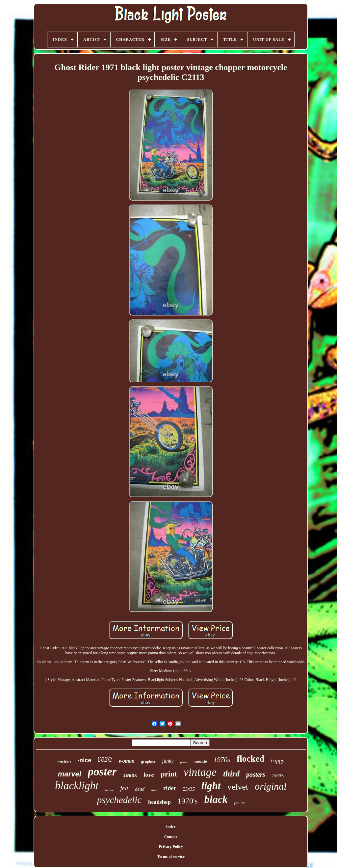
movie (109, 790)
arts (154, 790)
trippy (278, 760)
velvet (238, 787)
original (271, 786)
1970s (222, 760)
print (169, 774)
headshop (159, 802)
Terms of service (171, 856)
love (149, 775)
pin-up (239, 803)
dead (140, 789)
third (231, 774)
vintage (200, 772)
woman (127, 761)
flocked (250, 759)
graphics (148, 761)
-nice (84, 760)
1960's (278, 776)
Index (171, 827)
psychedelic (119, 800)
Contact (171, 837)
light (211, 786)
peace (184, 762)
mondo (201, 761)
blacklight (77, 786)
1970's (188, 801)
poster (102, 772)
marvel (70, 774)
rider (170, 788)
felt (124, 788)
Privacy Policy (171, 847)
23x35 (189, 789)
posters (256, 774)
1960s (130, 776)
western (64, 761)
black (216, 799)
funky (168, 761)
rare (105, 759)
